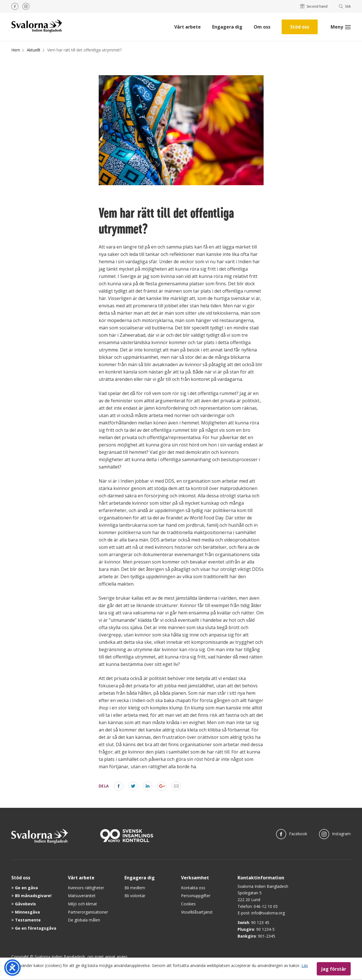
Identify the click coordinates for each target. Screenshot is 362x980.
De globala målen (84, 920)
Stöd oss (300, 27)
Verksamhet (195, 878)
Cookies (188, 904)
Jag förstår (334, 969)
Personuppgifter (196, 896)
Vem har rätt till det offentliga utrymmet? (84, 50)
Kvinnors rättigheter (86, 888)
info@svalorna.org (268, 913)
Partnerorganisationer (88, 912)
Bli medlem (135, 888)
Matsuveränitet (82, 896)
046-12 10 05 (266, 906)
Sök (345, 6)
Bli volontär (135, 896)
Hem (16, 50)
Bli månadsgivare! (33, 896)
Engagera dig (227, 27)
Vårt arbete (188, 27)
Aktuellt (34, 50)
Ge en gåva (26, 888)
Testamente (28, 920)
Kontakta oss (193, 888)
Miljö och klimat (82, 904)
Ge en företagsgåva (36, 928)
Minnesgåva (27, 912)
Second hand (314, 6)
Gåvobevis (25, 904)
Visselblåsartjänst (197, 912)
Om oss (262, 27)
